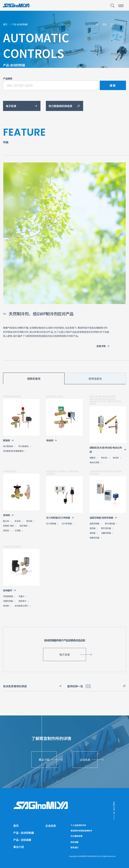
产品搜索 (8, 78)
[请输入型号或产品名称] (51, 85)
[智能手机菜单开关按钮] (121, 6)
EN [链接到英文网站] (104, 24)
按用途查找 (95, 379)
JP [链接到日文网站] (97, 24)
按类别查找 (34, 379)
